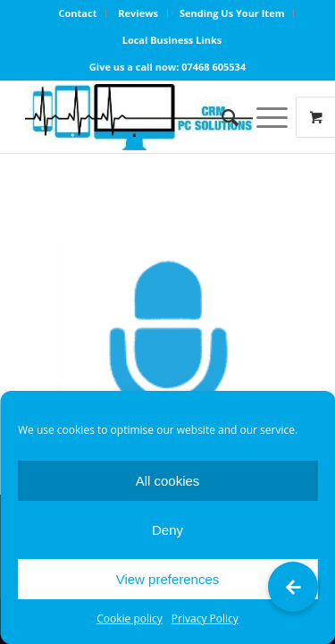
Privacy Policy (205, 619)
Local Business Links (172, 40)
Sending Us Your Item (232, 13)
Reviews (138, 13)
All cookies (168, 481)
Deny (167, 530)
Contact (78, 13)
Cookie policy (130, 619)
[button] (293, 587)
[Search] (221, 117)
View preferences (168, 579)
